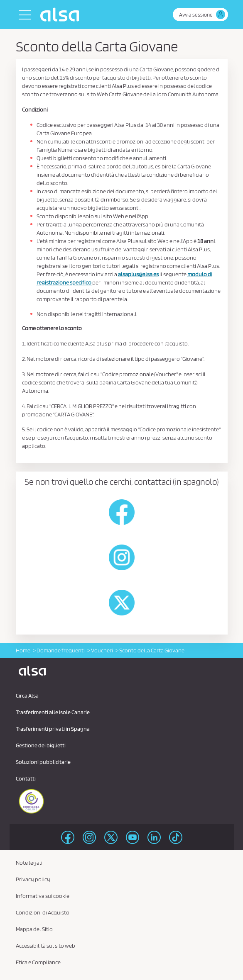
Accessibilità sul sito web (45, 946)
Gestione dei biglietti (41, 745)
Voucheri (102, 650)
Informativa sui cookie (43, 896)
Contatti (26, 778)
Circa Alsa (27, 695)
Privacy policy (33, 879)
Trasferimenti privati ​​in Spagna (53, 729)
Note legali (29, 863)
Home (23, 650)
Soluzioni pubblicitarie (43, 762)
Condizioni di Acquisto (43, 912)
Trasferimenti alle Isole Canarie (53, 712)
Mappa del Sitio (34, 929)
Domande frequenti (61, 650)
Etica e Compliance (38, 962)
